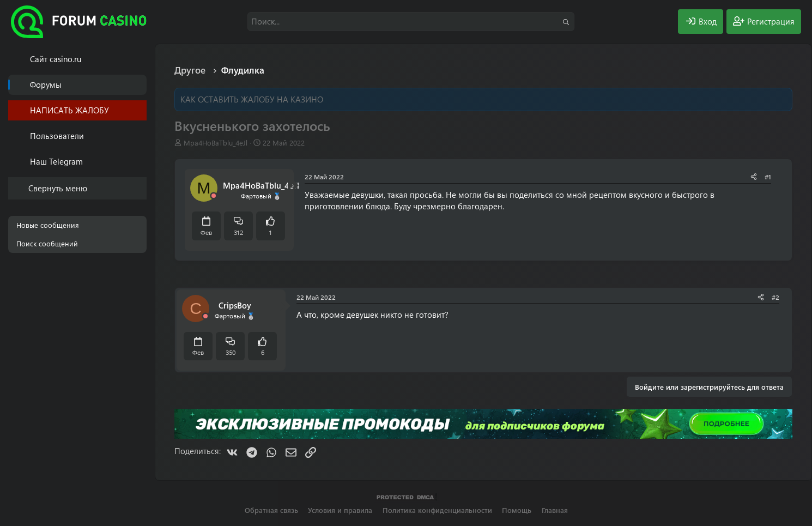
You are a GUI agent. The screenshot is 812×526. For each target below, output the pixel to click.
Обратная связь (271, 510)
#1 (768, 177)
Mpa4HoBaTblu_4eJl (216, 143)
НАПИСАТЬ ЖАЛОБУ (69, 110)
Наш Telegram (56, 161)
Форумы (46, 84)
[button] (140, 136)
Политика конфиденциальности (437, 510)
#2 (775, 297)
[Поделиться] (754, 177)
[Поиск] (411, 22)
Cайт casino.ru (56, 59)
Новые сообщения (48, 225)
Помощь (517, 510)
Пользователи (57, 136)
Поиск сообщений (47, 243)
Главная (555, 510)
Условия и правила (340, 510)
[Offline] (214, 196)
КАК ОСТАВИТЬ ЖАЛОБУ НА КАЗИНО (252, 99)
